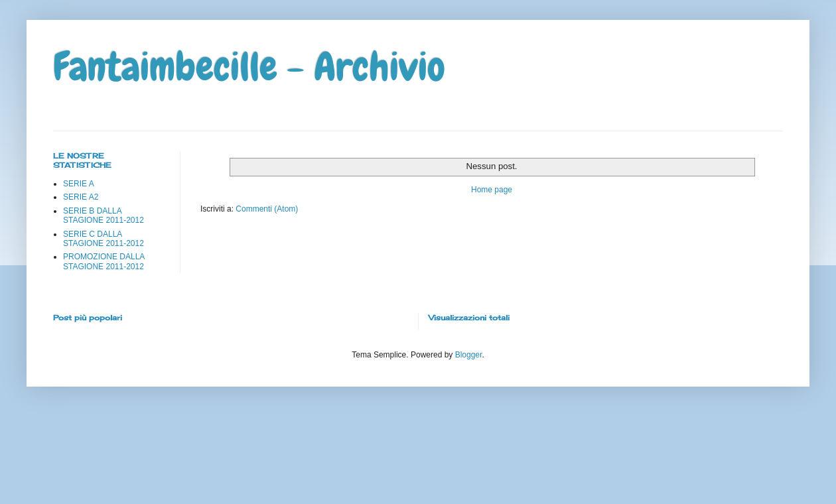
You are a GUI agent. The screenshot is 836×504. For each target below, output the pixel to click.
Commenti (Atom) (267, 209)
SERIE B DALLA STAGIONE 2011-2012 (104, 216)
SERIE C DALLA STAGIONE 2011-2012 (104, 239)
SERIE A (79, 184)
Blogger (469, 355)
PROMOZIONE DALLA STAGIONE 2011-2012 (104, 261)
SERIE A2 (81, 197)
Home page (492, 190)
